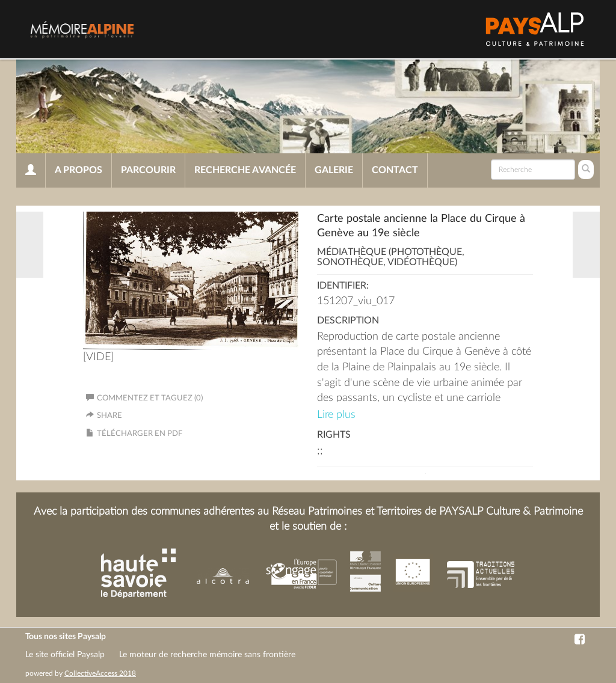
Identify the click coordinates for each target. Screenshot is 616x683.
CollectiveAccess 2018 (100, 673)
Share (109, 416)
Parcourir (148, 170)
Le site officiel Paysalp (65, 655)
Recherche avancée (245, 170)
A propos (79, 170)
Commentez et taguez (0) (144, 398)
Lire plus (336, 415)
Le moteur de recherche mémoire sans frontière (207, 655)
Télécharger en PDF (140, 434)
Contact (395, 170)
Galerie (334, 170)
